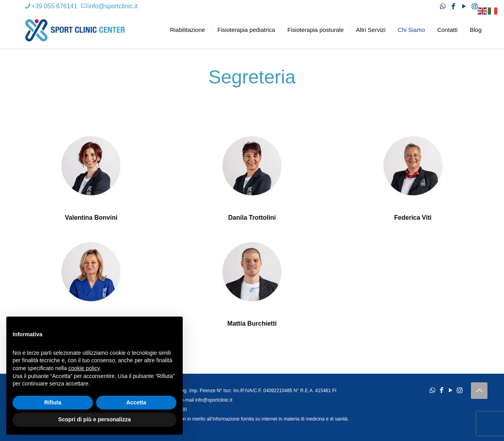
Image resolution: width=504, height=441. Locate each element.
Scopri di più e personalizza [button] (94, 419)
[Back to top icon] (479, 391)
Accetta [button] (136, 402)
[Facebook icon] (453, 6)
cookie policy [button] (84, 368)
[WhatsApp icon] (443, 6)
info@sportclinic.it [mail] (113, 6)
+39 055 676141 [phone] (54, 6)
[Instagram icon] (475, 6)
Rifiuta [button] (53, 402)
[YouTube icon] (464, 6)
